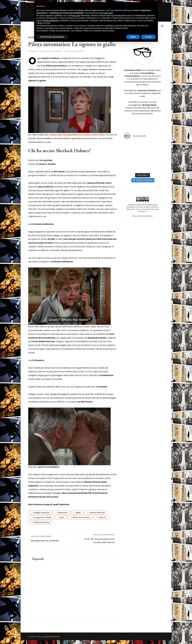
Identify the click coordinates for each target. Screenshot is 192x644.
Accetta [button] (148, 37)
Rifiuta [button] (133, 37)
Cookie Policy (148, 216)
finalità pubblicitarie (51, 21)
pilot (62, 517)
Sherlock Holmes (42, 522)
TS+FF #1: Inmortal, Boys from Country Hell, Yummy (99, 541)
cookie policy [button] (108, 13)
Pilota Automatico (82, 517)
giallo (78, 512)
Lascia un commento (75, 51)
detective (63, 512)
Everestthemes (52, 637)
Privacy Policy (137, 216)
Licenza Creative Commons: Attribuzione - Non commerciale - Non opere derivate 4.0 (142, 209)
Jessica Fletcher (97, 512)
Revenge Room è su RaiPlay (45, 541)
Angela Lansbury (42, 512)
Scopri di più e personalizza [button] (52, 37)
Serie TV (103, 517)
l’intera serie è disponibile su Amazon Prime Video (77, 135)
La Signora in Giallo (43, 517)
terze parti (76, 16)
